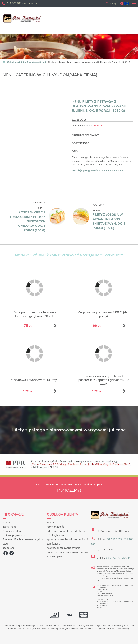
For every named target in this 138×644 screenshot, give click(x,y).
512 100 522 (22, 3)
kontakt (51, 523)
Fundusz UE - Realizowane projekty (23, 539)
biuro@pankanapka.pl (118, 558)
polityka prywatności (14, 535)
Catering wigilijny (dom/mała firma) (27, 62)
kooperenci (9, 548)
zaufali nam (9, 527)
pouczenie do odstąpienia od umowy (68, 552)
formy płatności (56, 527)
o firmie (7, 523)
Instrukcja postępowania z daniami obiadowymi (98, 170)
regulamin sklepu (12, 531)
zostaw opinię (55, 556)
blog (5, 544)
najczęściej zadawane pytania (64, 548)
